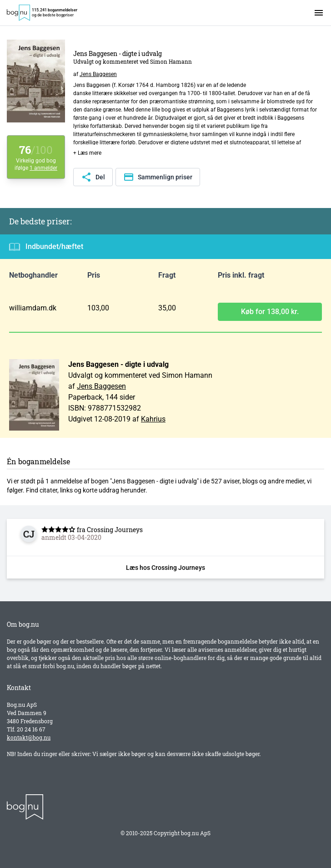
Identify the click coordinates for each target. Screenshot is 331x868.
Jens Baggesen (98, 74)
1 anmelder (43, 168)
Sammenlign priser (158, 177)
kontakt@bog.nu (29, 737)
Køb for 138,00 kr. (270, 312)
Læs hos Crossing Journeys (165, 568)
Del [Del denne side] (93, 177)
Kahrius (153, 419)
